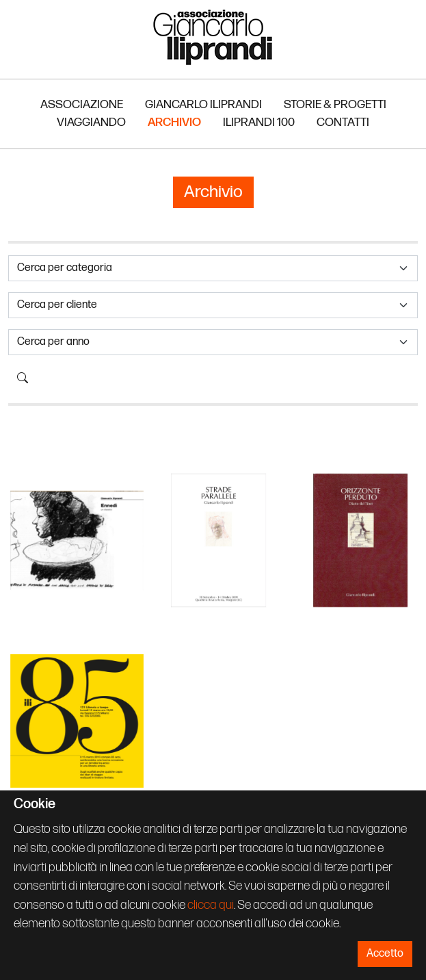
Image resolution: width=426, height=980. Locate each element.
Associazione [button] (82, 104)
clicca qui (211, 905)
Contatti (343, 122)
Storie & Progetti (335, 104)
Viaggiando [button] (91, 122)
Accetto (385, 954)
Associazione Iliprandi (213, 37)
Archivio (174, 122)
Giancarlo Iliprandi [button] (203, 104)
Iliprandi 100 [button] (259, 122)
